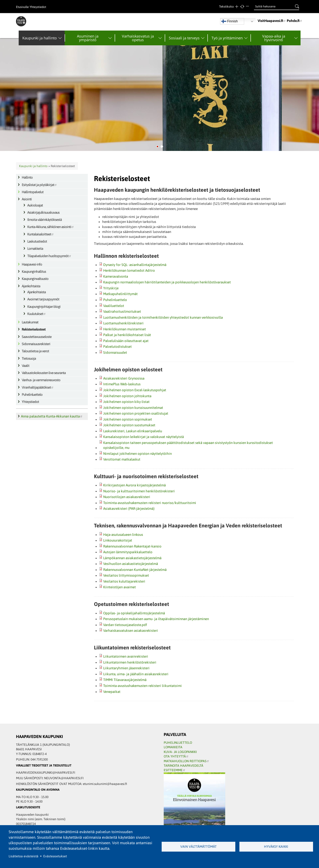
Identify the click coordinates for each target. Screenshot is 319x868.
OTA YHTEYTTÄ (176, 756)
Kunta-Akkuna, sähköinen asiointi (51, 227)
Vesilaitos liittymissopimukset (126, 575)
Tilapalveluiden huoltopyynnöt (49, 256)
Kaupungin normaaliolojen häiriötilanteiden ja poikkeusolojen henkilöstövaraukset (167, 282)
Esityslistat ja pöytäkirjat (39, 185)
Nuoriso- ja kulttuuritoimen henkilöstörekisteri (139, 491)
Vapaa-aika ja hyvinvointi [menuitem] (274, 38)
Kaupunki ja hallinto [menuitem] (40, 38)
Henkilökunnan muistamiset (125, 329)
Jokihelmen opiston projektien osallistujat (136, 413)
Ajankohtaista (31, 286)
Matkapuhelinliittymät (120, 294)
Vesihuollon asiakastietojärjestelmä (131, 564)
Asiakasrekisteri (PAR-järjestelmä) (129, 509)
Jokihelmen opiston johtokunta (127, 396)
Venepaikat (112, 692)
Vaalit (26, 366)
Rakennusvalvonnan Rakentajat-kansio (132, 546)
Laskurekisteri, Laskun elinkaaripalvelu (133, 431)
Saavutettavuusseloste (37, 337)
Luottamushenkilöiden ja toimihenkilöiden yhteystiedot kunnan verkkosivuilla (163, 317)
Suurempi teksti (237, 7)
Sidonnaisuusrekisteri (36, 344)
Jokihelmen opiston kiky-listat (126, 402)
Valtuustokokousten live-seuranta (44, 373)
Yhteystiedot (38, 7)
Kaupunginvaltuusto (35, 279)
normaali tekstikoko (242, 7)
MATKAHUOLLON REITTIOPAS (186, 761)
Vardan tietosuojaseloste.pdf (125, 625)
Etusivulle (22, 7)
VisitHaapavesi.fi (272, 21)
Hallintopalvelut (33, 192)
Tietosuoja (29, 358)
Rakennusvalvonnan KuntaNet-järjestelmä (135, 570)
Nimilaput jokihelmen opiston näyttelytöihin (137, 454)
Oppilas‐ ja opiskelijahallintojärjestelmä (134, 613)
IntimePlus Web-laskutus (122, 384)
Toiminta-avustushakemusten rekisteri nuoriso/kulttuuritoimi (150, 503)
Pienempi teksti (248, 7)
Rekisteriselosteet (34, 329)
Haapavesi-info (32, 264)
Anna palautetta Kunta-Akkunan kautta (52, 416)
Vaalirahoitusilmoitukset (122, 311)
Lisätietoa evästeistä (23, 856)
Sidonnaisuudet (115, 352)
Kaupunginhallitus (34, 271)
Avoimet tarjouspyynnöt (43, 299)
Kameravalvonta (116, 276)
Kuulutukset (37, 314)
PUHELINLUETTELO (178, 743)
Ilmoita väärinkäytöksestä (45, 220)
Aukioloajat (35, 205)
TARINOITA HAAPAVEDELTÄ (184, 765)
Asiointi (27, 199)
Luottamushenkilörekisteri (123, 323)
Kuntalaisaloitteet (41, 234)
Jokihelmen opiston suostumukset (129, 425)
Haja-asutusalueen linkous (123, 535)
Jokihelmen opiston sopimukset (128, 419)
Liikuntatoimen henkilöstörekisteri (130, 662)
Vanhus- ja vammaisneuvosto (41, 380)
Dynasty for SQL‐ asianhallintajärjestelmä (135, 265)
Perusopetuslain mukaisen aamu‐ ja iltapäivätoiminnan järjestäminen (156, 619)
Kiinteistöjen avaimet (119, 587)
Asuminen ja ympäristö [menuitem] (88, 38)
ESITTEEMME (175, 770)
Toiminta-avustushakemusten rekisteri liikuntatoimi (142, 686)
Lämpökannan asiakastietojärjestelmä (132, 558)
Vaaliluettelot (114, 306)
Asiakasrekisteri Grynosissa (124, 378)
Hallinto (27, 177)
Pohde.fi (295, 21)
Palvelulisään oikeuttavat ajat (126, 341)
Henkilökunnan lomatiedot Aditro (129, 270)
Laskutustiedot (37, 241)
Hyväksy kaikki (276, 846)
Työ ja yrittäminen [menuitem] (227, 38)
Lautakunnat (30, 322)
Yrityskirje (111, 288)
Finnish (230, 21)
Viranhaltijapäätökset (38, 387)
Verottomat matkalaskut (122, 459)
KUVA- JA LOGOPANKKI (180, 752)
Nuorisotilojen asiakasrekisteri (127, 497)
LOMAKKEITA (173, 747)
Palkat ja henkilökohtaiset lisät (127, 335)
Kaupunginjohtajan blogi (44, 307)
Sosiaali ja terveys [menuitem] (184, 38)
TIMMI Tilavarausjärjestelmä (125, 680)
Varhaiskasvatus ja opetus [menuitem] (138, 38)
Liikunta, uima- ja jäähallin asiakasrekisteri (136, 674)
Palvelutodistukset (117, 347)
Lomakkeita (35, 249)
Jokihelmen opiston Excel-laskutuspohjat (135, 390)
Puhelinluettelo (32, 395)
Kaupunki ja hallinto (33, 166)
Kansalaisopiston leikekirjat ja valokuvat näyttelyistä (143, 437)
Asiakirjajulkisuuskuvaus (43, 212)
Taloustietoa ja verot (35, 351)
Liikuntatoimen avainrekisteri (126, 656)
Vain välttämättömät (198, 846)
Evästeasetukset (55, 856)
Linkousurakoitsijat (118, 540)
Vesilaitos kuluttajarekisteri (124, 581)
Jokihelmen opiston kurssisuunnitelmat (133, 408)
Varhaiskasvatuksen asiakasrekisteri (131, 631)
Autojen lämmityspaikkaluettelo (128, 552)
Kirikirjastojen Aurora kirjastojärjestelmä (134, 485)
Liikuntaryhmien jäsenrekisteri (126, 668)
